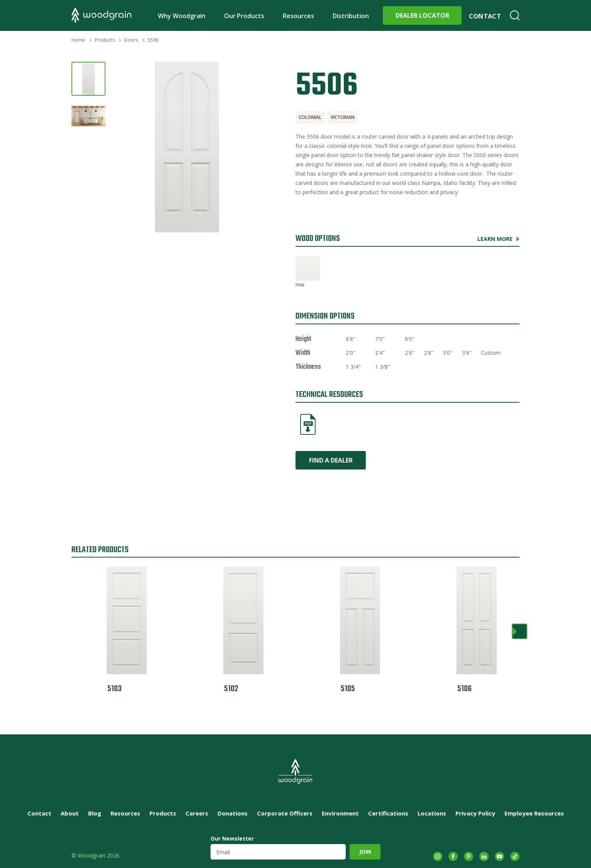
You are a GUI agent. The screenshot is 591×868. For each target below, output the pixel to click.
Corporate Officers (285, 813)
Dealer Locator (422, 15)
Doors (131, 40)
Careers (197, 813)
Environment (340, 813)
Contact (485, 16)
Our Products (244, 16)
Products (105, 40)
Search (515, 15)
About (70, 813)
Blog (95, 813)
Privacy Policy (475, 813)
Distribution (351, 16)
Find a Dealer (331, 460)
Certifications (388, 813)
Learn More (495, 239)
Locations (432, 813)
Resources (298, 16)
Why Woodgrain (182, 16)
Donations (233, 813)
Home (78, 40)
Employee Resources (534, 813)
